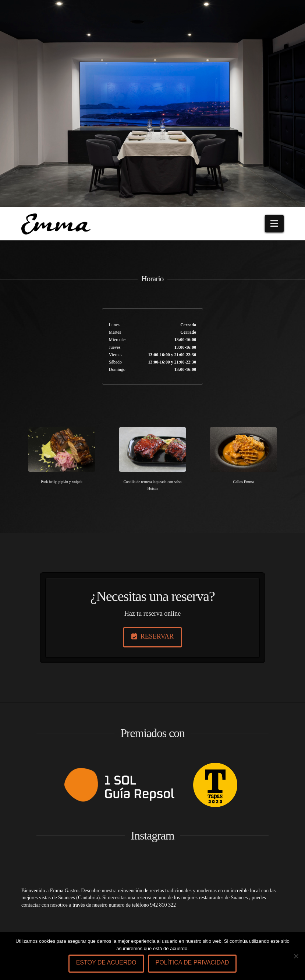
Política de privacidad (192, 962)
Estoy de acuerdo (106, 962)
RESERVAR (152, 636)
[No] (296, 956)
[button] (274, 224)
